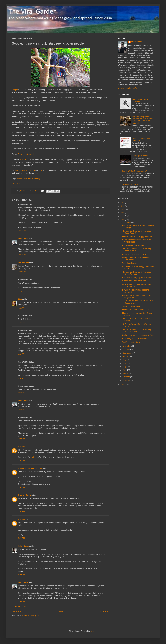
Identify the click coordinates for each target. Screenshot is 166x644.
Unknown (22, 447)
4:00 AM (21, 308)
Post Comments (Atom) (31, 616)
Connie (23, 160)
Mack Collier (23, 239)
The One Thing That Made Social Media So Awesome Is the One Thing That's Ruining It (142, 120)
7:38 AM (21, 323)
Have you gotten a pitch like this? (135, 339)
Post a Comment (22, 606)
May (125, 367)
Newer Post (17, 611)
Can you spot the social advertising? (136, 254)
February (126, 377)
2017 (123, 202)
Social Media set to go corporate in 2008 (138, 335)
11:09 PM (22, 272)
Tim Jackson (23, 263)
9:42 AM (21, 410)
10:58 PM (22, 255)
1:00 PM (21, 439)
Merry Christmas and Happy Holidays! (137, 237)
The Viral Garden (24, 178)
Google (15, 90)
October (126, 350)
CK (24, 170)
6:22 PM (21, 538)
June (125, 363)
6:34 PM (21, 511)
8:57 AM (21, 378)
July (125, 360)
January (126, 380)
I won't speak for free (140, 156)
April (125, 370)
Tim (27, 170)
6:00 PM (21, 601)
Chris (32, 170)
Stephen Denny (25, 495)
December (127, 223)
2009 (123, 213)
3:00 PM (21, 575)
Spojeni (30, 154)
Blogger (93, 631)
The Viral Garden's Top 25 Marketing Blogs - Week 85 (137, 331)
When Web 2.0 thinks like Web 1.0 (136, 281)
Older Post (104, 611)
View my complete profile (128, 88)
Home (61, 611)
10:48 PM (22, 231)
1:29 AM (21, 291)
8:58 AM (21, 393)
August (126, 356)
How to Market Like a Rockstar (134, 245)
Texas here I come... (130, 263)
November (127, 346)
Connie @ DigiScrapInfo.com (30, 468)
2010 (123, 209)
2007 (123, 220)
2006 (123, 384)
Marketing (36, 178)
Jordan (18, 170)
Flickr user (22, 154)
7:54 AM (21, 354)
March (125, 373)
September (127, 353)
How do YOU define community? (134, 171)
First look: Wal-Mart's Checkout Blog (136, 310)
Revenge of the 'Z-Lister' (131, 184)
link (33, 457)
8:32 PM (21, 487)
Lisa (41, 170)
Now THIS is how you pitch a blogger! (137, 278)
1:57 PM (21, 461)
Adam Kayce (23, 546)
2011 (123, 206)
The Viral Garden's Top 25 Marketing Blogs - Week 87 (137, 232)
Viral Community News (131, 306)
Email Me (16, 184)
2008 (123, 216)
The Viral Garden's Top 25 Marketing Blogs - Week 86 (137, 273)
